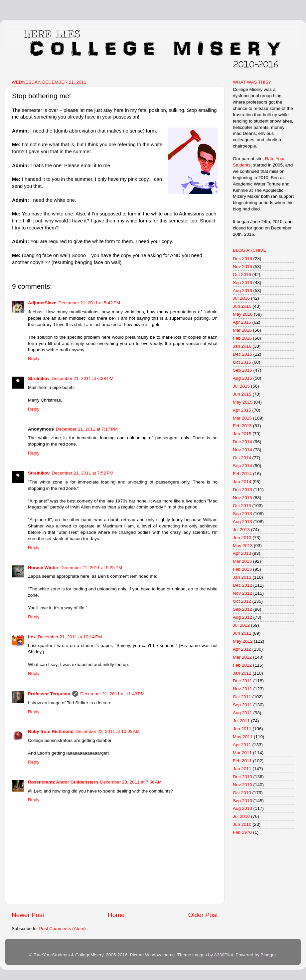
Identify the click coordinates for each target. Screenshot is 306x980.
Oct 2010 (242, 793)
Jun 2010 (242, 824)
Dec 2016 (242, 259)
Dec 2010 (242, 777)
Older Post (203, 915)
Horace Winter (43, 568)
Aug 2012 (242, 617)
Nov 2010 (242, 785)
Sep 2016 (242, 283)
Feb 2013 (242, 569)
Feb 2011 (242, 761)
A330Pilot (224, 955)
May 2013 (243, 546)
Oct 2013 (242, 506)
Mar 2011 (242, 753)
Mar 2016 (242, 330)
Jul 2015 (241, 386)
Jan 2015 (242, 434)
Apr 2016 (242, 322)
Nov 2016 (242, 267)
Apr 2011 (242, 745)
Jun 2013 (242, 538)
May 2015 (243, 402)
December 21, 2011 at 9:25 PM (91, 568)
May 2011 (243, 737)
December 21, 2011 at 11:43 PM (112, 694)
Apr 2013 (242, 553)
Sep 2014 (242, 466)
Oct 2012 (242, 601)
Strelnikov (39, 378)
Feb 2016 (242, 338)
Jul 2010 (241, 816)
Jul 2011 (241, 721)
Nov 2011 (242, 689)
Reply (34, 358)
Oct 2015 (242, 362)
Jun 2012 (242, 633)
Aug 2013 (242, 522)
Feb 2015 (242, 426)
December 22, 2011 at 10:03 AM (108, 731)
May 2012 (243, 641)
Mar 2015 (242, 418)
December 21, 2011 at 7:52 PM (82, 473)
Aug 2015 (242, 378)
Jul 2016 (241, 298)
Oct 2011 (242, 697)
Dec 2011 (242, 681)
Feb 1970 (242, 832)
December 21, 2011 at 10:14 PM (70, 637)
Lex (32, 637)
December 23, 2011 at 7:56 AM (131, 782)
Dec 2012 (242, 585)
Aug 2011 (242, 713)
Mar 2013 (242, 561)
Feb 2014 (242, 474)
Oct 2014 (242, 458)
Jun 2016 (242, 306)
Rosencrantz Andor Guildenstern (63, 782)
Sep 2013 (242, 514)
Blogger (268, 955)
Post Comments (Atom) (63, 929)
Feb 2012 (242, 665)
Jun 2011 (242, 729)
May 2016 (243, 314)
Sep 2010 (242, 801)
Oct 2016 (242, 275)
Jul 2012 (241, 625)
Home (116, 915)
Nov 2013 (242, 498)
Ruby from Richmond (51, 731)
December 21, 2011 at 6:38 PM (82, 378)
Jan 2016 (242, 346)
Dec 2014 (242, 442)
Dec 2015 (242, 354)
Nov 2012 (242, 593)
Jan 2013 (242, 577)
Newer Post (28, 915)
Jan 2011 (242, 769)
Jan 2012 (242, 673)
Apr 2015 (242, 410)
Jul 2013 (241, 530)
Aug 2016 (242, 291)
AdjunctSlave (42, 303)
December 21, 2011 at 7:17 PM (87, 429)
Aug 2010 (242, 808)
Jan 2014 (242, 482)
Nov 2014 (242, 450)
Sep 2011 (242, 705)
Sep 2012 (242, 609)
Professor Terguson (49, 694)
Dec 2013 (242, 490)
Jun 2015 (242, 394)
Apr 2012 (242, 649)
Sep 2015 (242, 370)
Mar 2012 (242, 657)
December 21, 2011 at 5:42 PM (89, 303)
